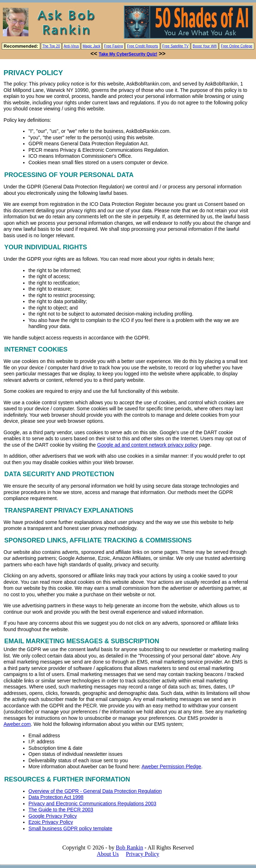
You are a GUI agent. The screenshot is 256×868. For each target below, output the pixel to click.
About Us (108, 854)
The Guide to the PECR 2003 (61, 810)
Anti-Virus (71, 46)
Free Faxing (114, 46)
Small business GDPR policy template (70, 828)
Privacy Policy (143, 854)
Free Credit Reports (143, 46)
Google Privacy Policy (53, 816)
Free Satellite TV (175, 46)
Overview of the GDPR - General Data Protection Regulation (95, 791)
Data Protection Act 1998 (56, 797)
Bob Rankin (130, 848)
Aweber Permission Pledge (171, 766)
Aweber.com (17, 724)
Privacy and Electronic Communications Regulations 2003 (92, 804)
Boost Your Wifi (205, 46)
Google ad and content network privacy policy (147, 445)
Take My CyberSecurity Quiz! (128, 54)
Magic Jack (91, 46)
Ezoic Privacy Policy (51, 822)
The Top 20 (51, 46)
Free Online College (237, 46)
